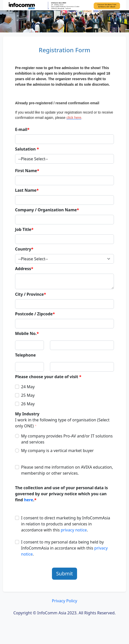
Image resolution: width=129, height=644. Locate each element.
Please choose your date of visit (48, 377)
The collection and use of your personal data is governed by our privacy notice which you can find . (61, 494)
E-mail (22, 129)
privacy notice (74, 530)
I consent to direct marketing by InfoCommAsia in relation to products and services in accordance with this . (66, 524)
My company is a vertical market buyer (57, 451)
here (29, 500)
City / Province (30, 294)
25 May (28, 395)
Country (24, 249)
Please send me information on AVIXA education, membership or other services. (67, 470)
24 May (28, 387)
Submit (65, 574)
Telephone (25, 355)
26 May (28, 404)
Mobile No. (27, 333)
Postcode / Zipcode (35, 314)
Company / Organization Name (47, 210)
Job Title (24, 229)
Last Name (27, 190)
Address (24, 269)
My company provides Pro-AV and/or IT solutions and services (67, 439)
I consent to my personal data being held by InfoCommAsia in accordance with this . (64, 548)
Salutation (27, 149)
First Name (27, 171)
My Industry (62, 420)
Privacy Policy (65, 601)
